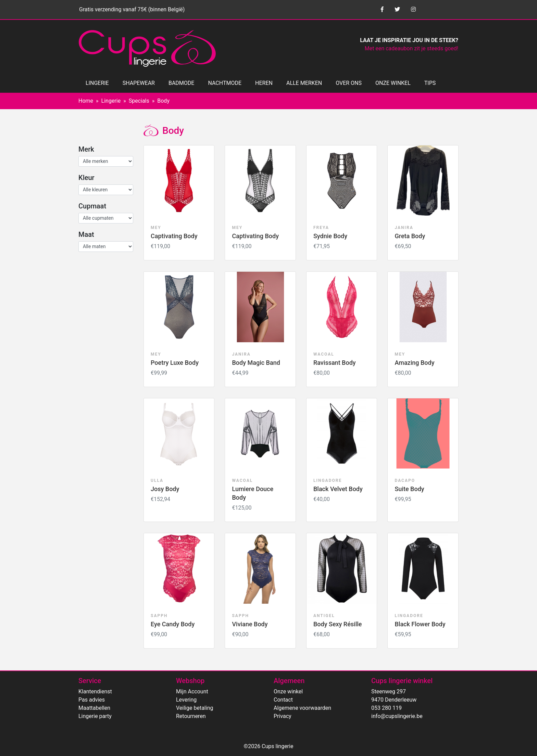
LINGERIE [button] (97, 83)
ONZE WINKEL (393, 83)
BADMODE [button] (181, 83)
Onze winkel (288, 691)
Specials (139, 101)
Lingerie (111, 101)
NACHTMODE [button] (225, 83)
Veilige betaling (195, 708)
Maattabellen (94, 708)
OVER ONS (349, 83)
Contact (283, 700)
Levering (186, 700)
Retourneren (191, 716)
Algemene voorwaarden (302, 708)
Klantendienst (95, 691)
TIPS (430, 83)
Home (86, 101)
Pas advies (92, 700)
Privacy (283, 716)
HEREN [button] (264, 83)
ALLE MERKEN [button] (304, 83)
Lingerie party (95, 716)
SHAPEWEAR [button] (139, 83)
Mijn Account (192, 691)
